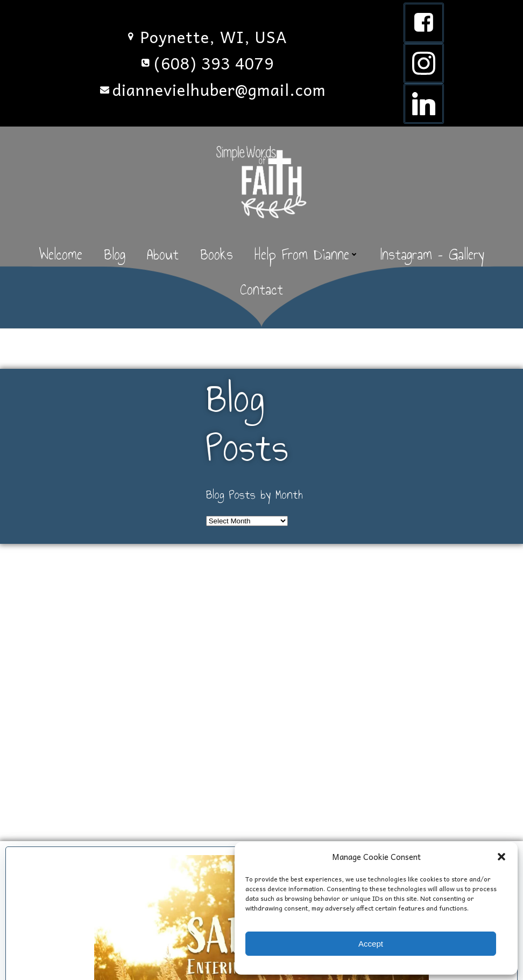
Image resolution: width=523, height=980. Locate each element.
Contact (261, 289)
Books (217, 254)
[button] (501, 857)
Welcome (61, 254)
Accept (371, 944)
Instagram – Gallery (432, 254)
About (163, 254)
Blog (115, 254)
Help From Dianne (307, 254)
